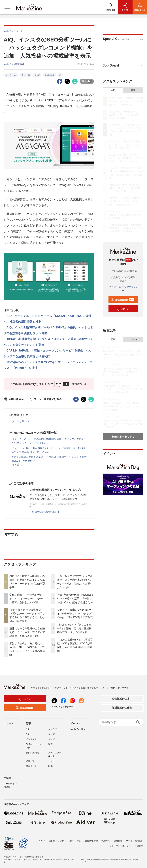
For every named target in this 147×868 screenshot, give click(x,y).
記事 (113, 339)
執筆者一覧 (31, 766)
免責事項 (106, 839)
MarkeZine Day (78, 729)
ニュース (26, 75)
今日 (113, 90)
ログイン (123, 309)
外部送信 (139, 844)
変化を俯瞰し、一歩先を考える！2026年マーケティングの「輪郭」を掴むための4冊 (26, 598)
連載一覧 (30, 761)
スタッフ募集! (74, 839)
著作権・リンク (56, 839)
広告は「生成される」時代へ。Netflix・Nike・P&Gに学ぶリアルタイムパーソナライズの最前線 (126, 158)
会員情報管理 (91, 839)
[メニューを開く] (7, 7)
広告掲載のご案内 (122, 699)
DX (27, 729)
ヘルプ (42, 839)
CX (27, 734)
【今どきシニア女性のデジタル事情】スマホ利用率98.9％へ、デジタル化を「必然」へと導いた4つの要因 (122, 372)
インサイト (31, 739)
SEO (37, 75)
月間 (133, 90)
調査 (50, 744)
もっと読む (16, 465)
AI (60, 75)
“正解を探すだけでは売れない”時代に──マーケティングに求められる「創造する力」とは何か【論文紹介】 (122, 389)
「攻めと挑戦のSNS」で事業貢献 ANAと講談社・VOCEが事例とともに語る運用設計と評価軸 (126, 228)
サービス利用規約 (135, 839)
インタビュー (55, 729)
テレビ (52, 761)
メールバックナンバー (62, 707)
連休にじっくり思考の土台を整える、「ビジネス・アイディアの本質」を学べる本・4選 (27, 632)
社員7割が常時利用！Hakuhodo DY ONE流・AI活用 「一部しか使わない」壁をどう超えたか (75, 598)
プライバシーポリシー (120, 844)
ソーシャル (11, 75)
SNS (51, 766)
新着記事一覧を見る (123, 437)
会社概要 (118, 839)
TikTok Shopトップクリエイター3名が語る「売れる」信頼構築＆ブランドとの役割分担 (74, 628)
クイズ (52, 739)
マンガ (52, 734)
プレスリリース (21, 421)
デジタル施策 (32, 753)
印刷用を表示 (14, 399)
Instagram (49, 75)
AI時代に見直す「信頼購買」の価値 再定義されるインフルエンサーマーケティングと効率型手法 (127, 101)
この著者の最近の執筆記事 (45, 512)
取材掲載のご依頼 (122, 708)
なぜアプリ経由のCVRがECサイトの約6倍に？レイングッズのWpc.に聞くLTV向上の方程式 (75, 613)
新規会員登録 (122, 300)
